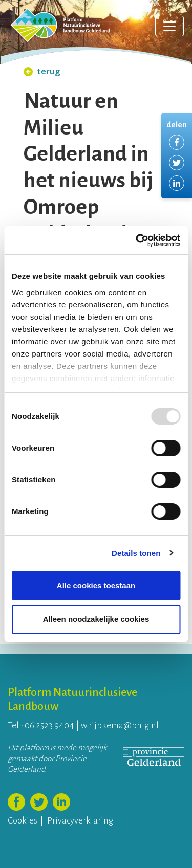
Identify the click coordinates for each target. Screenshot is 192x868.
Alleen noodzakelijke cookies (96, 619)
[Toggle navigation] (169, 26)
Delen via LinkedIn (177, 183)
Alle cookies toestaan (96, 585)
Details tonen (136, 553)
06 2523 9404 (49, 726)
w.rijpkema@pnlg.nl (120, 726)
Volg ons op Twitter (39, 802)
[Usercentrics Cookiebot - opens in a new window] (137, 240)
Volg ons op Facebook (16, 802)
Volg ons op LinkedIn (61, 802)
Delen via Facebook (177, 142)
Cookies (23, 821)
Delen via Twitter (177, 163)
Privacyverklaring (80, 821)
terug (42, 71)
